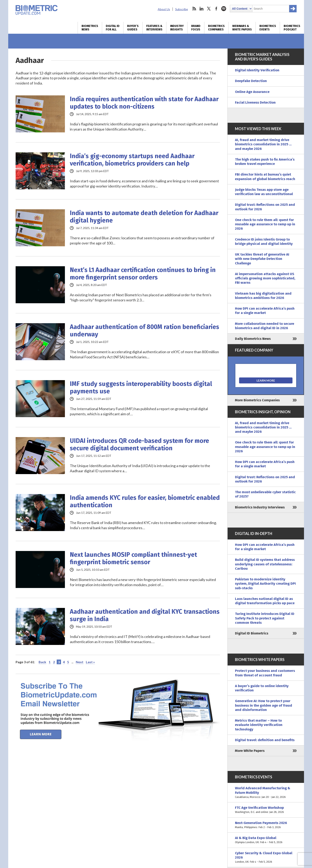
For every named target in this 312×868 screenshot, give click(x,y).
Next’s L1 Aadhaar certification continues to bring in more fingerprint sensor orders (143, 274)
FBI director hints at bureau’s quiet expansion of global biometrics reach (265, 177)
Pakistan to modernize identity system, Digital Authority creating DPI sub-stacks (265, 584)
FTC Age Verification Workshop (266, 810)
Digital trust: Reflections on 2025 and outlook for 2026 (265, 207)
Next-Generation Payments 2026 (266, 825)
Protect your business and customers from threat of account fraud (265, 673)
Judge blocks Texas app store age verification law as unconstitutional (264, 192)
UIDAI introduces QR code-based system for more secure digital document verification (139, 444)
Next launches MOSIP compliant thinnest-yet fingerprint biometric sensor (133, 558)
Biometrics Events (268, 28)
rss (194, 9)
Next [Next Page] (80, 662)
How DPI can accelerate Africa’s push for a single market (265, 311)
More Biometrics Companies (257, 400)
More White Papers (250, 751)
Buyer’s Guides (133, 28)
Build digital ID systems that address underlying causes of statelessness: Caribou (265, 564)
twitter (209, 9)
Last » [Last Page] (90, 662)
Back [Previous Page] (42, 662)
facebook (216, 9)
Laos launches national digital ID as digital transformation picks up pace (265, 601)
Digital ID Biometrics (252, 633)
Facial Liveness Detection (255, 102)
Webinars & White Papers (242, 28)
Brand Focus (196, 28)
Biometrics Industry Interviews (260, 507)
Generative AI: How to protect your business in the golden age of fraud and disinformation (264, 705)
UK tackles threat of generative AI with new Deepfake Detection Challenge (262, 259)
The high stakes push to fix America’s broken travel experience (265, 162)
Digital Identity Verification (257, 70)
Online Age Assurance (252, 92)
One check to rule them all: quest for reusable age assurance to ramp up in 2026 (265, 224)
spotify (224, 9)
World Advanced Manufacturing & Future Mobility (266, 793)
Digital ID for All (113, 28)
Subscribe (182, 9)
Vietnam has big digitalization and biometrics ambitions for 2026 (263, 296)
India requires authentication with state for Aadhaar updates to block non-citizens (144, 103)
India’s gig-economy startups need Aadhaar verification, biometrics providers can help (132, 160)
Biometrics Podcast (292, 28)
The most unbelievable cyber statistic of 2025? (265, 494)
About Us (164, 9)
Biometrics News (90, 28)
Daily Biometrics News (253, 339)
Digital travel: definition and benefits (265, 740)
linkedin (201, 9)
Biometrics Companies (216, 28)
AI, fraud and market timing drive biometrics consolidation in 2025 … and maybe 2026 (263, 144)
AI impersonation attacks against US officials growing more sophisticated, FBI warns (265, 278)
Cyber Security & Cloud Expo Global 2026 (266, 858)
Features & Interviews (154, 28)
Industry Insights (177, 28)
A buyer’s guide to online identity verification (262, 688)
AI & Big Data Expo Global (266, 840)
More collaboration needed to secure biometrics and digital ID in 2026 (265, 326)
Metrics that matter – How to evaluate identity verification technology (259, 725)
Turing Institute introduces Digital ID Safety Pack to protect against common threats (265, 618)
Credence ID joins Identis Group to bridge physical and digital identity (264, 242)
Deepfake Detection (251, 81)
